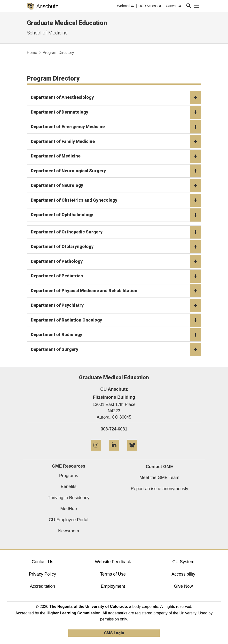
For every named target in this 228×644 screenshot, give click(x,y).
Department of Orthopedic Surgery (116, 232)
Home (32, 53)
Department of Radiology (116, 335)
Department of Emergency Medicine (116, 127)
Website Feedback (113, 562)
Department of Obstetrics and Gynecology (116, 200)
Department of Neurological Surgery (116, 171)
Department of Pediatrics (116, 276)
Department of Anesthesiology (116, 98)
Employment (113, 586)
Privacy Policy (42, 574)
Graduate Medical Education (67, 23)
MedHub (69, 509)
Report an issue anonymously (159, 489)
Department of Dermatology (116, 112)
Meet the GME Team (160, 478)
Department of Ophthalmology (116, 215)
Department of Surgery (116, 350)
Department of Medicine (116, 156)
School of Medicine (47, 33)
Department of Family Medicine (116, 142)
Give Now (183, 586)
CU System (183, 562)
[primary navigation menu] (197, 6)
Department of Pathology (116, 262)
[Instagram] (96, 452)
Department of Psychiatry (116, 305)
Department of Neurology (116, 186)
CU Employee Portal (68, 520)
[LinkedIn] (114, 452)
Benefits (68, 487)
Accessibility (183, 574)
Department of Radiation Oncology (116, 320)
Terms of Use (113, 574)
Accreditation (42, 586)
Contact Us (43, 562)
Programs (69, 476)
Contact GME (159, 467)
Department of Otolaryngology (116, 247)
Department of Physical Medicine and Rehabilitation (116, 291)
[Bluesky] (132, 452)
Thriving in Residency (69, 498)
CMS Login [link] (114, 633)
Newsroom (69, 531)
